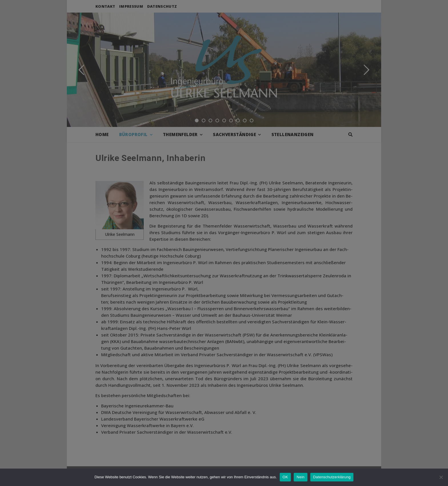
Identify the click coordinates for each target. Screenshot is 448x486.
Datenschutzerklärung (332, 477)
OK (285, 477)
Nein (301, 477)
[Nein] (441, 477)
